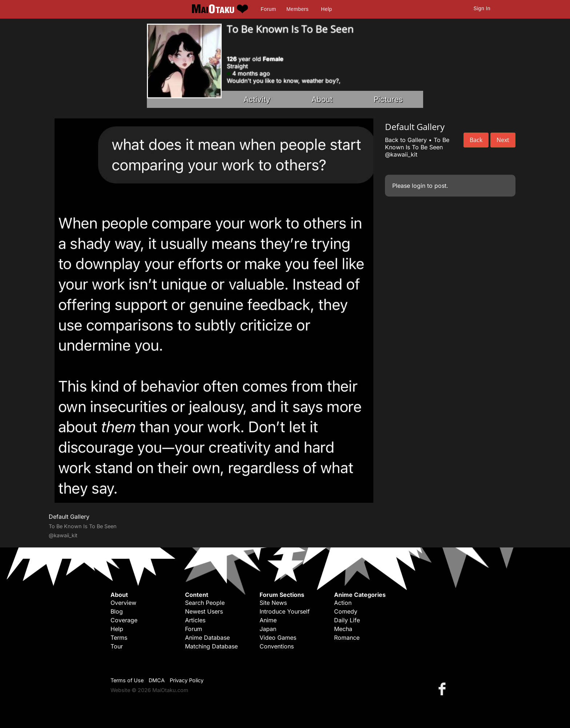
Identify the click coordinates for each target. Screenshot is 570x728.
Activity (257, 99)
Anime (268, 620)
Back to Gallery (406, 140)
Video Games (278, 638)
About (322, 99)
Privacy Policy (187, 680)
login (419, 186)
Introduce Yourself (285, 611)
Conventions (277, 646)
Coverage (124, 620)
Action (343, 603)
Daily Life (347, 620)
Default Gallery (69, 517)
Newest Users (204, 611)
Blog (117, 611)
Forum (268, 9)
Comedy (346, 611)
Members (298, 9)
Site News (273, 603)
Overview (123, 603)
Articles (195, 620)
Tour (117, 646)
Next (503, 140)
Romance (347, 638)
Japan (268, 629)
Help (326, 9)
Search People (205, 603)
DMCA (157, 680)
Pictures (388, 99)
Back (476, 140)
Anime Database (207, 638)
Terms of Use (127, 680)
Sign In (482, 8)
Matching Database (211, 646)
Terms (119, 638)
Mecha (343, 629)
